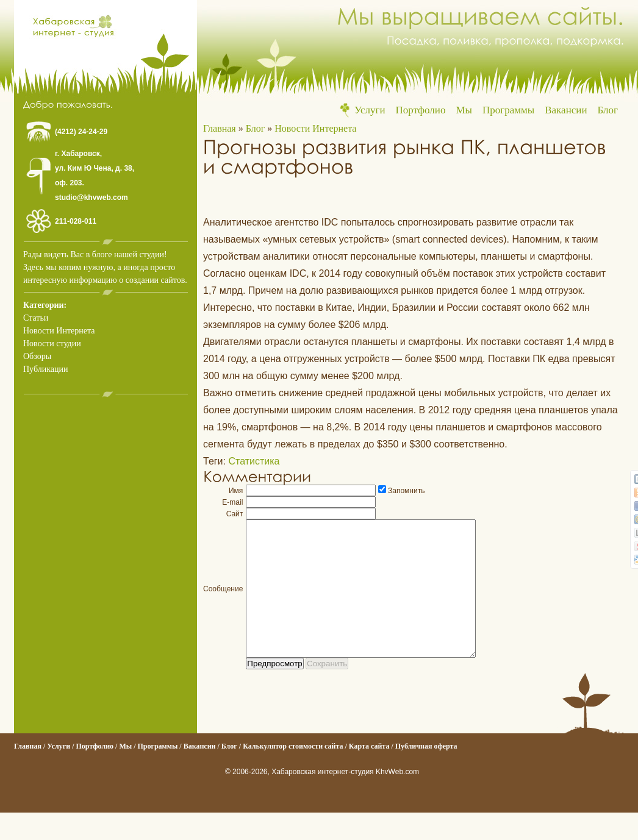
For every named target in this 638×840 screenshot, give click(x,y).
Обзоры (37, 356)
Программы (508, 110)
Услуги (370, 110)
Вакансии (566, 110)
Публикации (45, 369)
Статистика (254, 461)
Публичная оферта (426, 774)
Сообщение (223, 602)
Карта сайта (369, 774)
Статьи (36, 318)
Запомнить (406, 491)
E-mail (232, 502)
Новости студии (52, 343)
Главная (220, 128)
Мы (464, 110)
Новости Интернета (59, 331)
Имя (236, 491)
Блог (608, 110)
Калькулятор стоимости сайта (293, 774)
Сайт (235, 514)
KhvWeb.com (397, 799)
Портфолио (421, 110)
